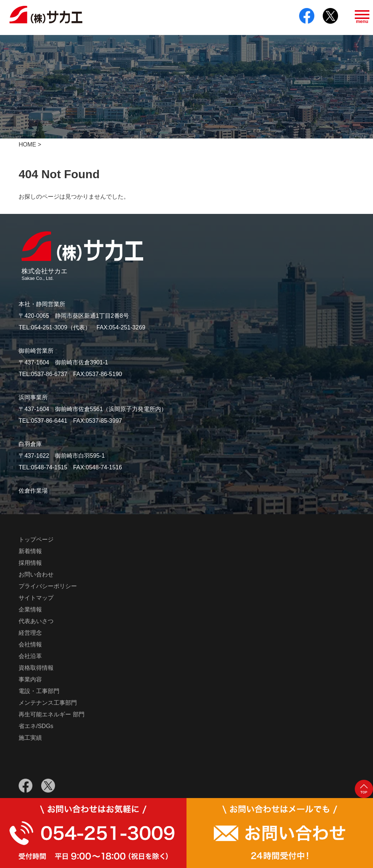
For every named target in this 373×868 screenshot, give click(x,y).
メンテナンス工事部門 (48, 704)
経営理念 (30, 634)
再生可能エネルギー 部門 (51, 716)
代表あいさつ (36, 623)
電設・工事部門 (39, 693)
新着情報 (30, 553)
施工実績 (30, 739)
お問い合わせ (36, 576)
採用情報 (30, 564)
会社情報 (30, 646)
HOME (27, 144)
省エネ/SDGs (36, 728)
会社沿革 (30, 658)
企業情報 (30, 611)
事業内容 (30, 681)
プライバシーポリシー (48, 588)
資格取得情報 (36, 669)
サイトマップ (36, 599)
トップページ (36, 541)
